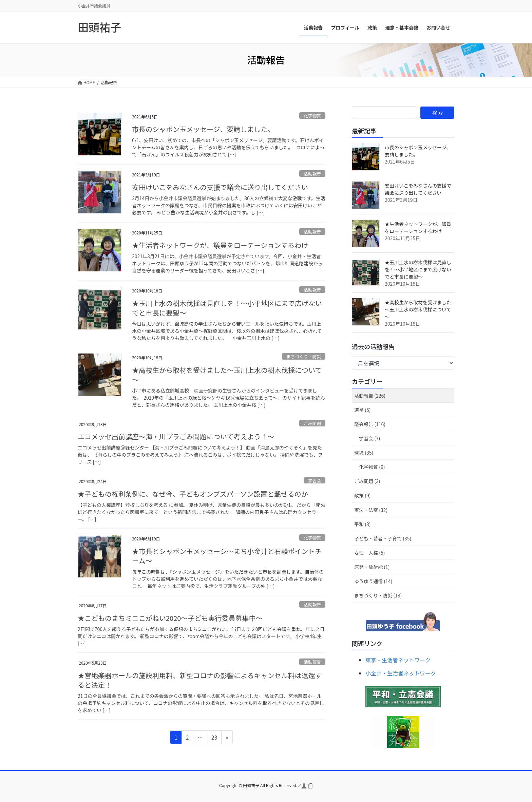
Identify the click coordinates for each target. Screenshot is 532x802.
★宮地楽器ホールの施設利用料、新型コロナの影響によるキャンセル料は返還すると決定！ (200, 680)
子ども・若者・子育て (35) (383, 538)
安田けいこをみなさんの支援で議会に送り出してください (220, 187)
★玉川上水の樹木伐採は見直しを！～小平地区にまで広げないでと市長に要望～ (227, 308)
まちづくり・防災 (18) (378, 595)
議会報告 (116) (370, 424)
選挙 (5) (362, 410)
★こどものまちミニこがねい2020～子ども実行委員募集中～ (170, 618)
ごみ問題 (312, 423)
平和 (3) (362, 524)
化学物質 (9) (372, 467)
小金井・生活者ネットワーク (401, 673)
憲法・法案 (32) (371, 510)
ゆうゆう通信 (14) (373, 581)
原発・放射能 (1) (372, 567)
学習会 (315, 481)
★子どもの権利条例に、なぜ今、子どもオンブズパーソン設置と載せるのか (193, 494)
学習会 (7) (369, 438)
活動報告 (312, 174)
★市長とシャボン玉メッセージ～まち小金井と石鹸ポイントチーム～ (227, 556)
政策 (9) (362, 495)
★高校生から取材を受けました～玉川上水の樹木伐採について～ (227, 375)
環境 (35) (364, 453)
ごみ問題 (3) (367, 481)
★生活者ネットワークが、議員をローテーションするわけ (220, 245)
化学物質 (312, 116)
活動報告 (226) (370, 396)
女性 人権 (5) (369, 553)
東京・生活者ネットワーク (398, 660)
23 (214, 738)
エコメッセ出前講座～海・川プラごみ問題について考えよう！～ (176, 436)
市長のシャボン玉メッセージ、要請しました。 (203, 129)
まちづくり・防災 (304, 356)
